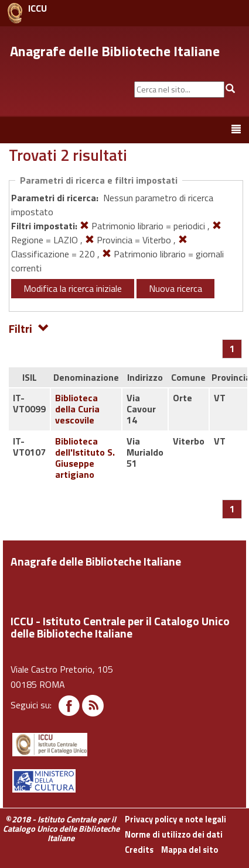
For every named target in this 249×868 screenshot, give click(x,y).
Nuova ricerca (175, 288)
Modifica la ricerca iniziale (73, 288)
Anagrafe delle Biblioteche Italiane (115, 51)
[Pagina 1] (232, 349)
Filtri (29, 328)
